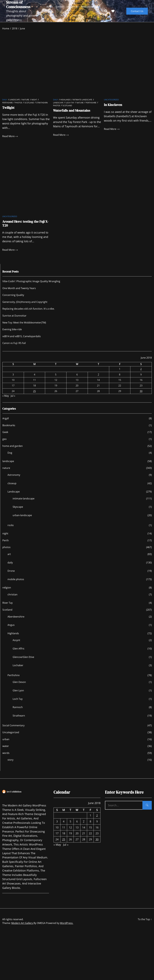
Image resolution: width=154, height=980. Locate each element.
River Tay (8, 606)
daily (5, 101)
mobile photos (16, 582)
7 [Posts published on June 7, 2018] (98, 378)
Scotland (29, 104)
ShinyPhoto (72, 7)
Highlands (65, 101)
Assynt (16, 643)
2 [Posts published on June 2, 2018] (141, 372)
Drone (11, 574)
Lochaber (18, 668)
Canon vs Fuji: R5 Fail (14, 346)
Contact (60, 7)
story (10, 763)
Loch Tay (70, 104)
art (9, 557)
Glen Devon (19, 685)
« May (6, 399)
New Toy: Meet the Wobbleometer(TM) (24, 326)
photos (64, 16)
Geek (5, 435)
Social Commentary (13, 729)
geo (5, 442)
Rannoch (18, 710)
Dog (10, 456)
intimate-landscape (83, 101)
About (50, 7)
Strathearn (42, 104)
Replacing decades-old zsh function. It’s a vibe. (28, 312)
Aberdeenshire (16, 620)
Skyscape (18, 510)
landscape (8, 464)
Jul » (13, 399)
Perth (6, 544)
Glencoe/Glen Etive (23, 660)
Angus (11, 628)
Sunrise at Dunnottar (14, 319)
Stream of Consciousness (18, 5)
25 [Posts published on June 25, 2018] (34, 394)
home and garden (13, 449)
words (76, 16)
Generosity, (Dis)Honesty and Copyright (25, 305)
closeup (12, 486)
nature (26, 101)
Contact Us (137, 11)
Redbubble (87, 7)
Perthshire (8, 104)
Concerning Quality (13, 298)
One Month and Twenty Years (19, 291)
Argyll (6, 422)
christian (12, 598)
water (6, 749)
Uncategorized (111, 101)
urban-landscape (22, 518)
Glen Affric (19, 652)
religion (7, 591)
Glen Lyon (18, 694)
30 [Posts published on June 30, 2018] (141, 394)
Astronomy (14, 478)
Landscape (15, 101)
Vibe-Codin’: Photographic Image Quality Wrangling (31, 284)
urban (6, 742)
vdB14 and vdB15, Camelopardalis (22, 339)
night (34, 101)
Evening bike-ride (12, 333)
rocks (11, 528)
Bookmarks (9, 428)
